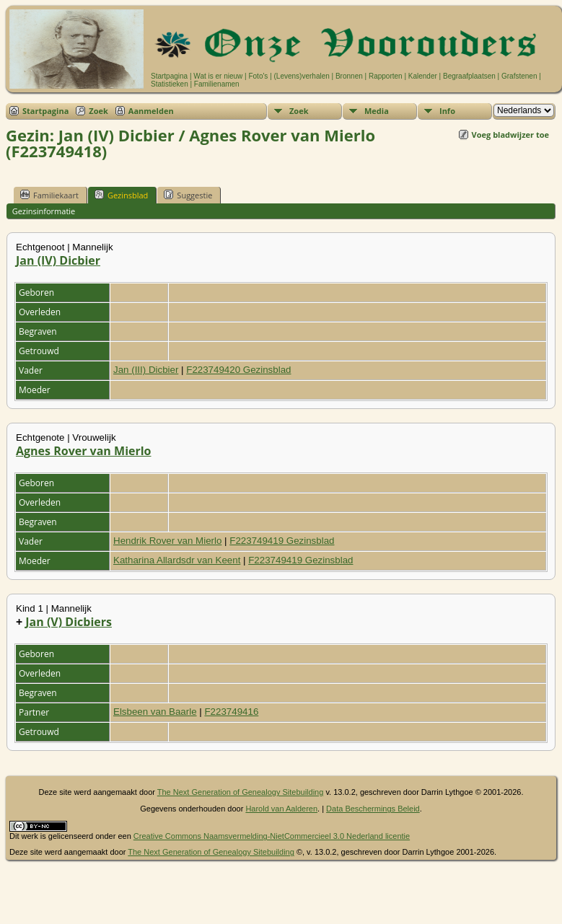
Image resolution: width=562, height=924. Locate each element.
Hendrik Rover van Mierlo (167, 541)
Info (447, 111)
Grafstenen (519, 76)
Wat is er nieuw (218, 76)
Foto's (258, 76)
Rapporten (386, 76)
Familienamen (217, 84)
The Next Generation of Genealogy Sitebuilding (241, 792)
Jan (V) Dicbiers (69, 622)
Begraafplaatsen (469, 76)
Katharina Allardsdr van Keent (177, 560)
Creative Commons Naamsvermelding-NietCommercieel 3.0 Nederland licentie (272, 836)
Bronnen (349, 76)
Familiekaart (49, 195)
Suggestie (188, 195)
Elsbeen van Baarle (155, 712)
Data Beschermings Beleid (373, 809)
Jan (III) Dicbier (146, 370)
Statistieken (170, 84)
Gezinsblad (121, 195)
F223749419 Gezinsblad (282, 541)
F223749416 (231, 712)
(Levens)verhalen (302, 76)
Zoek (98, 111)
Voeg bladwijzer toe (510, 135)
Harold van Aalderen (281, 809)
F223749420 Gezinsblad (238, 370)
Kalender (423, 76)
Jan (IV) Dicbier (58, 260)
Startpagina (169, 76)
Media (377, 111)
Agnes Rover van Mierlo (84, 451)
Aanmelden (151, 111)
